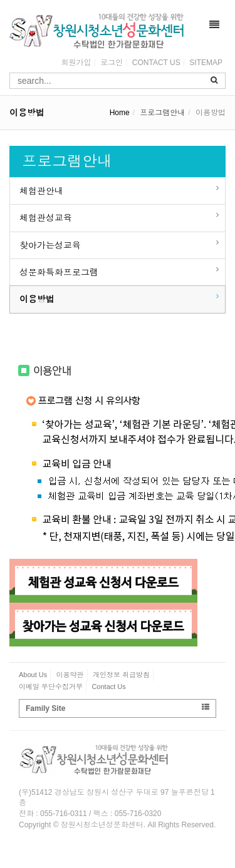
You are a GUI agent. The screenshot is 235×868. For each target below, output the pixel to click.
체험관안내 (41, 191)
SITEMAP (206, 63)
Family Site (118, 708)
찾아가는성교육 (50, 245)
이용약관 (70, 675)
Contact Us (108, 687)
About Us (33, 675)
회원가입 (76, 63)
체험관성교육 (46, 218)
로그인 (112, 63)
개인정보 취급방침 (121, 675)
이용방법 (37, 299)
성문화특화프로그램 (59, 272)
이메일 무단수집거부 (51, 687)
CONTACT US (156, 63)
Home (120, 113)
